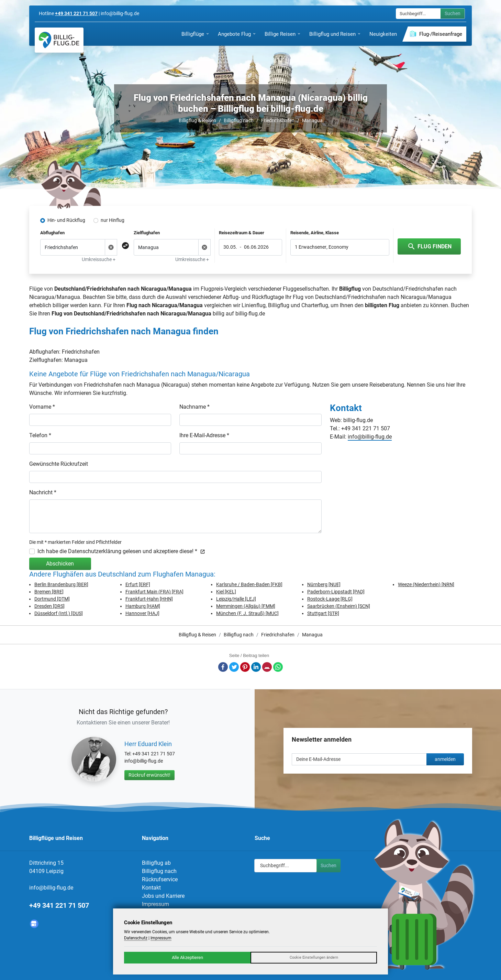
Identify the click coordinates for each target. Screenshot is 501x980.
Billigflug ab (156, 863)
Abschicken (60, 564)
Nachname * (194, 407)
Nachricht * (43, 492)
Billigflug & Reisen (197, 120)
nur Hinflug (113, 220)
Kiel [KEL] (226, 592)
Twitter (234, 667)
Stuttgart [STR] (323, 613)
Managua (312, 120)
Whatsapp (278, 667)
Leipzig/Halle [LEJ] (236, 599)
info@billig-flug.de (370, 437)
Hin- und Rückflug (66, 220)
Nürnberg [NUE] (324, 584)
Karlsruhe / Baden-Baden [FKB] (249, 584)
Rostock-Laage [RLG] (330, 599)
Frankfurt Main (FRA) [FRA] (154, 592)
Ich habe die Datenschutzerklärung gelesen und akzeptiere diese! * (121, 551)
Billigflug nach (239, 120)
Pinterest (245, 667)
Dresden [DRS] (49, 606)
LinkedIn (256, 667)
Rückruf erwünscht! (149, 775)
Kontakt (151, 888)
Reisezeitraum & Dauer (242, 233)
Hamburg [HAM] (143, 606)
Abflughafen (52, 233)
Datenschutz (136, 938)
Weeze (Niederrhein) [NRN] (426, 584)
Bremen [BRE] (49, 592)
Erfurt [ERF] (138, 584)
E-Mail (267, 667)
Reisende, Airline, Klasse (315, 233)
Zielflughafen (147, 233)
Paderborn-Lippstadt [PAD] (336, 592)
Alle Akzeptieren (187, 957)
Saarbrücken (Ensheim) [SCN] (339, 606)
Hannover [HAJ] (142, 613)
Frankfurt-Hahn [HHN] (149, 599)
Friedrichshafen (278, 120)
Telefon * (40, 435)
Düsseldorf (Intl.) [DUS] (59, 613)
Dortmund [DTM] (52, 599)
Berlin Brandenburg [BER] (61, 584)
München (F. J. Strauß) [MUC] (247, 613)
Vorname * (42, 407)
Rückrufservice (160, 879)
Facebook (223, 667)
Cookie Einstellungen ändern (314, 957)
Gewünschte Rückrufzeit (59, 464)
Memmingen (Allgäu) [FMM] (246, 606)
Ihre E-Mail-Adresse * (204, 435)
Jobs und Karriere (163, 896)
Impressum (155, 904)
